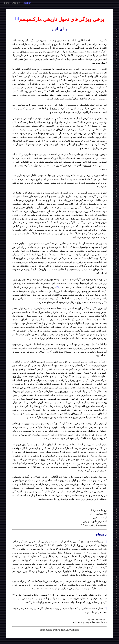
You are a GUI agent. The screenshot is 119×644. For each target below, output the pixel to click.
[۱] (105, 542)
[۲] (105, 608)
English (27, 3)
